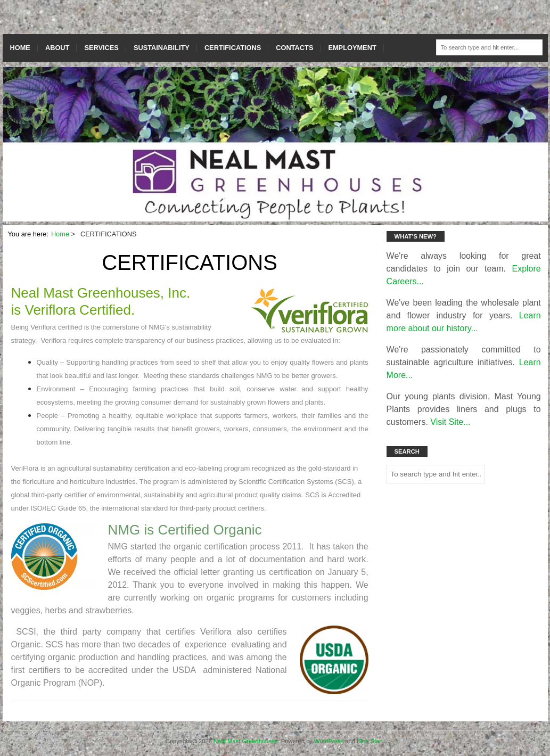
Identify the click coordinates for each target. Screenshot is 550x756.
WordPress (329, 741)
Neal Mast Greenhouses (246, 741)
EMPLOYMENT (352, 48)
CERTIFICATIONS (233, 48)
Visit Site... (450, 422)
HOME (20, 48)
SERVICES (101, 48)
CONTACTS (294, 48)
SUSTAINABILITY (162, 48)
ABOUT (58, 48)
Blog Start (370, 741)
